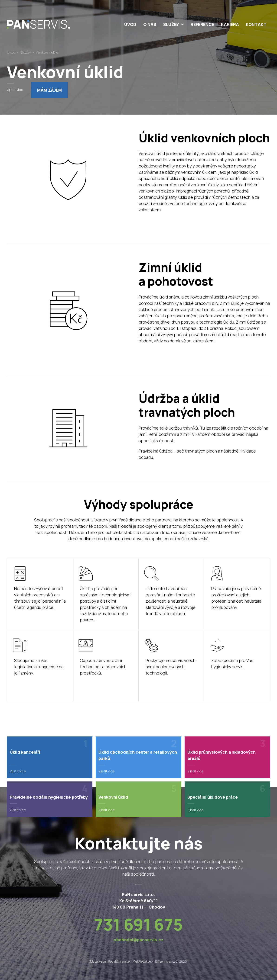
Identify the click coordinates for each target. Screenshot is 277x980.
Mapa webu (98, 961)
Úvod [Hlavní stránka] (11, 52)
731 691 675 (138, 924)
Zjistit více (15, 90)
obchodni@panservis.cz (138, 940)
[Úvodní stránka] (48, 24)
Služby (26, 52)
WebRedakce (142, 961)
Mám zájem (49, 90)
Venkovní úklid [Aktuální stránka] (47, 52)
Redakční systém (120, 961)
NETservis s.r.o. (164, 961)
